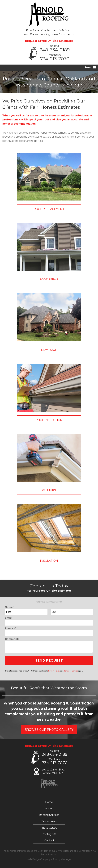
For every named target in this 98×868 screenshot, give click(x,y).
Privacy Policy (54, 671)
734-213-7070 (55, 59)
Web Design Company (39, 859)
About (49, 808)
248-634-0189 (55, 50)
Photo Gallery (49, 828)
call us (20, 116)
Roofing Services (49, 815)
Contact (49, 840)
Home (49, 802)
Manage (66, 859)
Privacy (56, 859)
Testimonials (49, 821)
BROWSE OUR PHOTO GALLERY (49, 730)
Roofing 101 (49, 834)
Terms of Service (71, 671)
